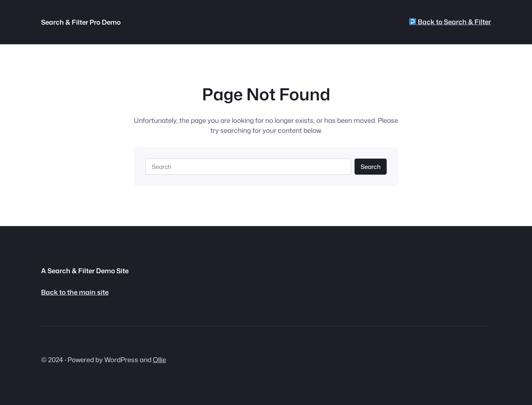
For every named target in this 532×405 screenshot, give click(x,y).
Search (371, 167)
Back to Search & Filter (450, 22)
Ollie (159, 360)
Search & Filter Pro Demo (81, 22)
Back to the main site (75, 292)
